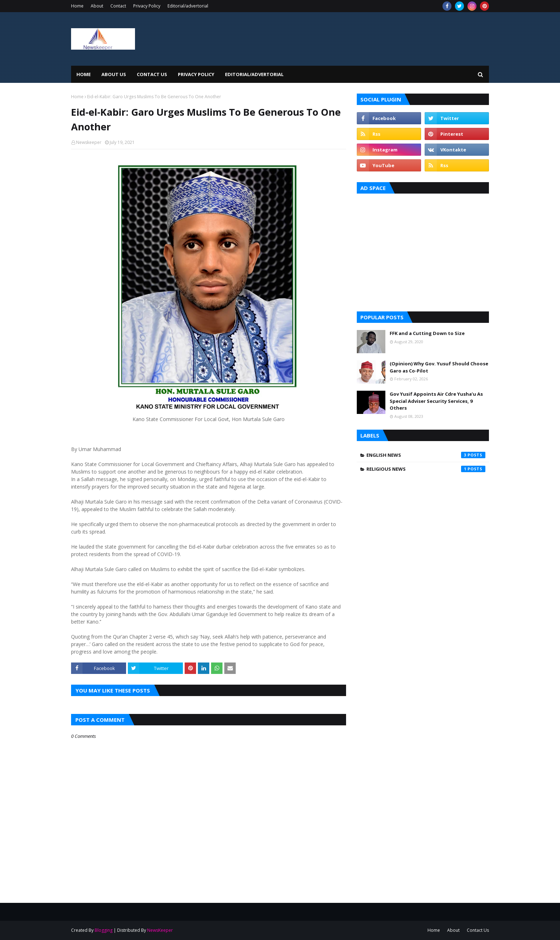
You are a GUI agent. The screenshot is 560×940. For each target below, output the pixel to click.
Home (77, 6)
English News (426, 455)
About (97, 6)
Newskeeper (89, 142)
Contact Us (478, 930)
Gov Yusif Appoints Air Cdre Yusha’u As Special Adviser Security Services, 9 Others (436, 401)
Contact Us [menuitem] (152, 74)
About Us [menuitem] (114, 74)
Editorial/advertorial (188, 6)
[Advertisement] (423, 251)
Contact (118, 6)
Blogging (104, 930)
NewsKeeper (160, 930)
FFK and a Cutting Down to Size (427, 333)
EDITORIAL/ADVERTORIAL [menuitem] (254, 74)
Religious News (426, 469)
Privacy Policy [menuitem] (196, 74)
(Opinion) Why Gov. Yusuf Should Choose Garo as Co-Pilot (439, 367)
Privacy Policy (147, 6)
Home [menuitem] (84, 74)
